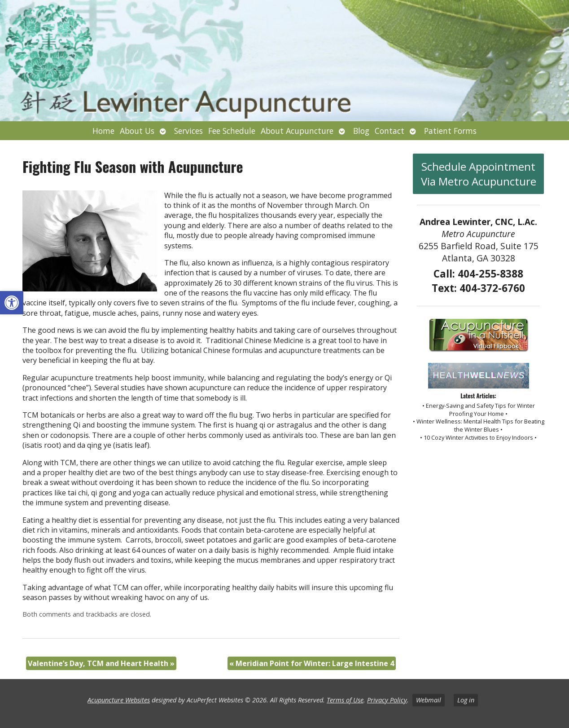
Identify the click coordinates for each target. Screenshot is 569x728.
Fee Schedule (232, 131)
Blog (361, 131)
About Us (137, 131)
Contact (390, 131)
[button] (12, 303)
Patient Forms (450, 131)
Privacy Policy (387, 700)
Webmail (429, 700)
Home (103, 131)
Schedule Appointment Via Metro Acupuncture (479, 174)
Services (188, 131)
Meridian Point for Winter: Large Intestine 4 (312, 663)
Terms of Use (345, 700)
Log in (466, 700)
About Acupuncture (297, 131)
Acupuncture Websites (119, 700)
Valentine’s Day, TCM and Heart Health (101, 663)
